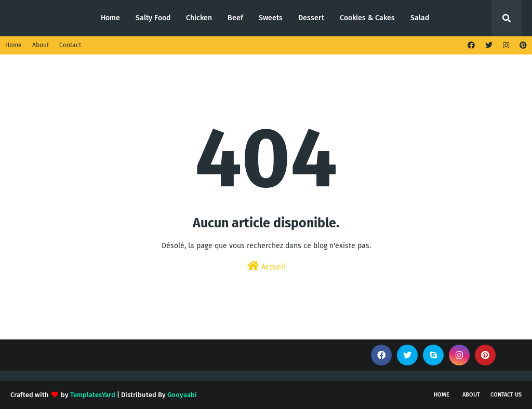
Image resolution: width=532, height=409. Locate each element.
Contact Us (506, 395)
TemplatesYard (93, 395)
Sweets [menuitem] (271, 18)
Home (14, 45)
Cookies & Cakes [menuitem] (367, 18)
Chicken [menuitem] (199, 18)
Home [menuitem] (110, 18)
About (41, 45)
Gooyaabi (182, 395)
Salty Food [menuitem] (153, 18)
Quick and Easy (46, 18)
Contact (70, 45)
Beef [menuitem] (235, 18)
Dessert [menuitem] (311, 18)
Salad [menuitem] (420, 18)
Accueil (266, 266)
